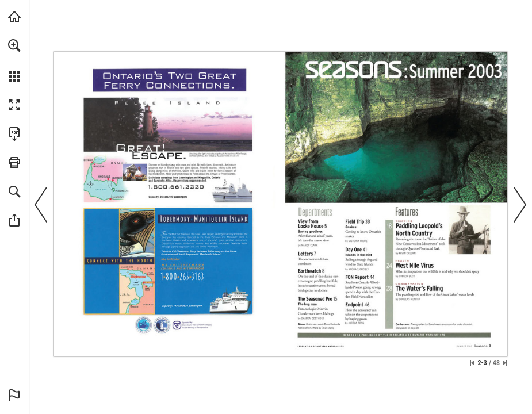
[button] (14, 45)
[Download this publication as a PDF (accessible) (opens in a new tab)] (14, 134)
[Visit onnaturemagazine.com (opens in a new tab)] (14, 17)
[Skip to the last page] (505, 363)
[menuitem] (14, 60)
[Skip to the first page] (472, 363)
